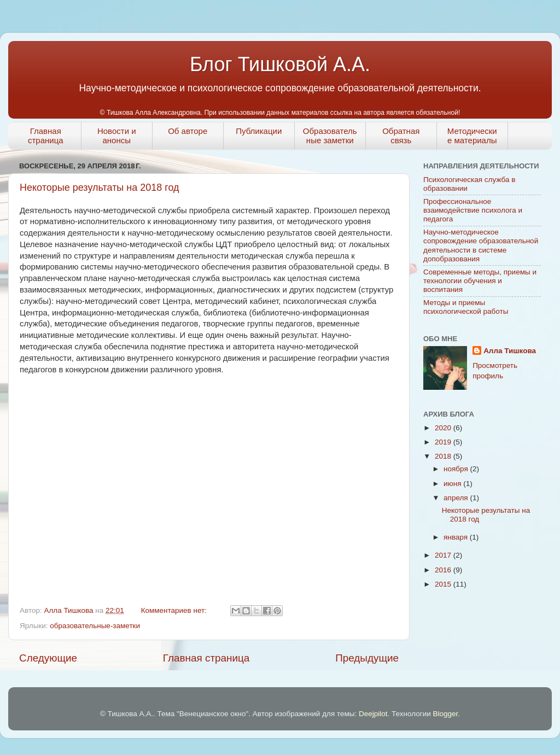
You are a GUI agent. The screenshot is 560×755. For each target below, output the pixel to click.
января (457, 537)
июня (453, 484)
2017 (444, 555)
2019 (444, 442)
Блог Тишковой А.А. (280, 64)
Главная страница (46, 136)
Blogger (445, 714)
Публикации (259, 131)
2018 (444, 456)
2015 (444, 584)
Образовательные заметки (330, 136)
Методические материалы (472, 136)
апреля (457, 498)
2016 (444, 570)
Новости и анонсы (117, 136)
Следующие (48, 658)
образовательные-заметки (95, 626)
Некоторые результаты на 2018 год (100, 188)
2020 (444, 428)
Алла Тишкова (510, 351)
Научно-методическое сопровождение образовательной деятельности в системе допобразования (481, 245)
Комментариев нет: (175, 610)
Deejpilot (373, 714)
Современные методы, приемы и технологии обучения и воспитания (480, 281)
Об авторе (188, 131)
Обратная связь (401, 136)
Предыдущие (367, 658)
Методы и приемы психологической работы (466, 307)
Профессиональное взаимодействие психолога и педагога (473, 210)
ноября (457, 469)
